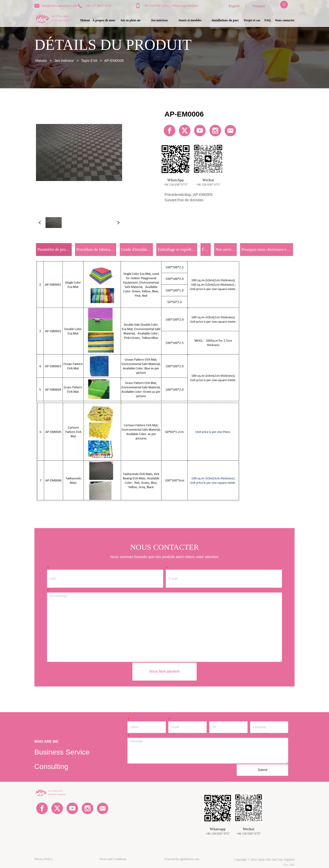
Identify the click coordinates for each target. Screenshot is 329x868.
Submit (263, 770)
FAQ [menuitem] (268, 20)
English (234, 6)
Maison (41, 61)
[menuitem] (130, 21)
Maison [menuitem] (85, 20)
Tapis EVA (89, 61)
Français (259, 6)
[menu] (186, 21)
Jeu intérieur (64, 61)
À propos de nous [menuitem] (104, 20)
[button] (130, 20)
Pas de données (191, 200)
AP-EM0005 (203, 195)
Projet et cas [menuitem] (252, 20)
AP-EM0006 (113, 61)
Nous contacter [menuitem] (285, 20)
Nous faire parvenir (164, 671)
